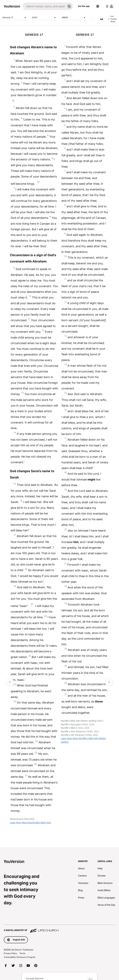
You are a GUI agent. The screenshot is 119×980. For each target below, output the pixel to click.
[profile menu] (109, 6)
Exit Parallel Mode (112, 19)
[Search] (44, 6)
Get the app (84, 6)
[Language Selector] (98, 6)
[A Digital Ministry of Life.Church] (59, 929)
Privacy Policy (10, 953)
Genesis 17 (15, 18)
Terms (22, 953)
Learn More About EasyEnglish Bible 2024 (30, 823)
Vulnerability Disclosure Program (20, 957)
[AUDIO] (93, 19)
